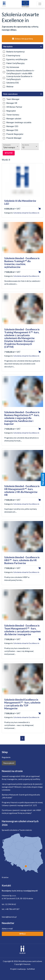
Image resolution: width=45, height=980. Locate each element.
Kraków (5, 877)
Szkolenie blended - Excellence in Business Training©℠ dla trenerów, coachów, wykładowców (22, 263)
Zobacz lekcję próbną (22, 39)
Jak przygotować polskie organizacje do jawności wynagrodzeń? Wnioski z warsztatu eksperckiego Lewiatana (22, 787)
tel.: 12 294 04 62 (9, 904)
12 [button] (23, 147)
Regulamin (6, 757)
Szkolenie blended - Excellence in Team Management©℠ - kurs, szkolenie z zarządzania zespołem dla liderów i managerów (22, 630)
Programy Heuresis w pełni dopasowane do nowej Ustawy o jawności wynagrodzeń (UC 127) (22, 804)
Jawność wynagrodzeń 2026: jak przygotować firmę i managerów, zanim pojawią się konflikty (21, 778)
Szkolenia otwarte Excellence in (26, 213)
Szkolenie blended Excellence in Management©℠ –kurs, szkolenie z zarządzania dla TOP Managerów (22, 704)
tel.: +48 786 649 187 (11, 909)
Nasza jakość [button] (9, 763)
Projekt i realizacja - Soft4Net (22, 969)
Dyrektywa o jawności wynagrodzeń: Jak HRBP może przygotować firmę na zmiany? (21, 812)
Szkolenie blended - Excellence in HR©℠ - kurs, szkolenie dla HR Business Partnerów (22, 560)
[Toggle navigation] (40, 4)
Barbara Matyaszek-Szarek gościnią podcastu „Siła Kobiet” (21, 796)
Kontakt (6, 885)
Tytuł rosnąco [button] (9, 147)
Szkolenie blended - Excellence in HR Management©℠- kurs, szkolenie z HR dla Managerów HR (22, 490)
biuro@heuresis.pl (9, 917)
